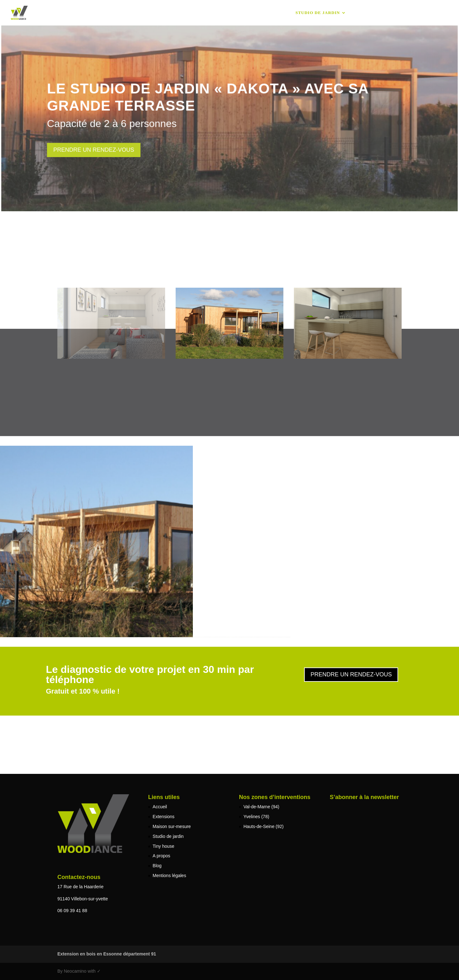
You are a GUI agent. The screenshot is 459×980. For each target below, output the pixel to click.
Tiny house (369, 13)
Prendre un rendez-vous (95, 149)
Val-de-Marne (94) (262, 807)
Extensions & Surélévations (185, 13)
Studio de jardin (318, 13)
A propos (437, 13)
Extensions (164, 817)
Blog (404, 13)
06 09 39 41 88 (72, 911)
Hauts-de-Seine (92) (264, 826)
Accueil (128, 13)
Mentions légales (169, 876)
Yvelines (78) (256, 817)
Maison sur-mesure (262, 13)
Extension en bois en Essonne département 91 (107, 954)
